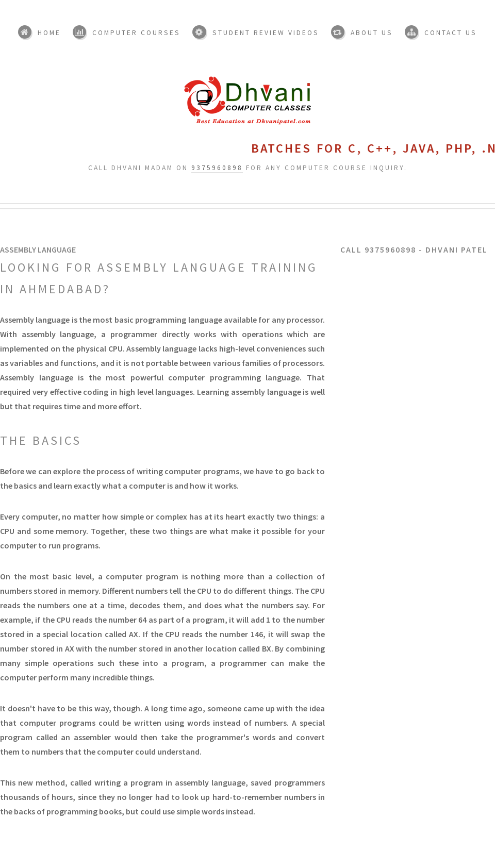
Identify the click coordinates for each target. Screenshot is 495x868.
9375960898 (217, 168)
